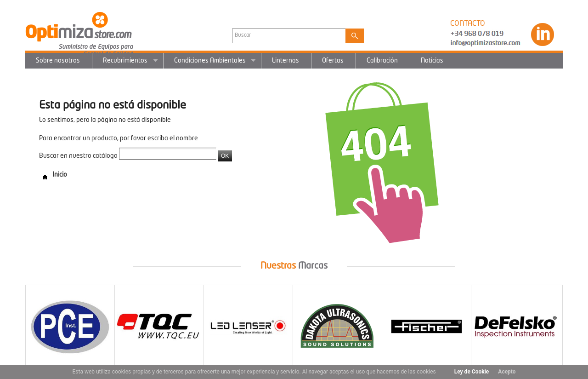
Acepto (507, 372)
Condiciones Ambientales (210, 63)
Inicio (53, 175)
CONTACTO (468, 24)
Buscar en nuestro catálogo (78, 156)
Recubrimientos (125, 63)
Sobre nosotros (58, 61)
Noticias (432, 61)
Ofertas (333, 61)
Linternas (286, 61)
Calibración (382, 61)
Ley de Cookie (472, 372)
